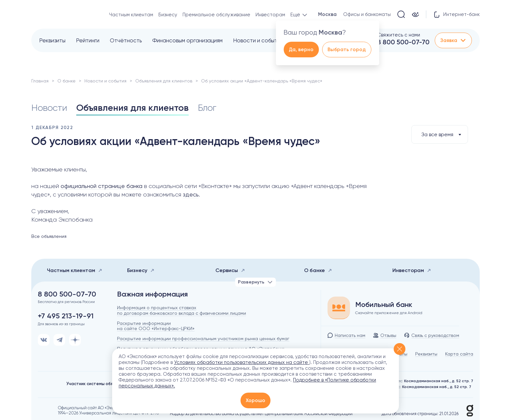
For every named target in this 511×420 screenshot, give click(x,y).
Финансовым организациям (187, 40)
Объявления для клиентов (164, 81)
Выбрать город (347, 50)
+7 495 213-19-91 (66, 316)
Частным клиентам (131, 15)
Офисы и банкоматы (367, 14)
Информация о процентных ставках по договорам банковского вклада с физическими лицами (182, 310)
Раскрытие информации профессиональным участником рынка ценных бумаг (203, 339)
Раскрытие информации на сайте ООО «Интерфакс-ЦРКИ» (156, 326)
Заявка (453, 40)
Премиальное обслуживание (216, 15)
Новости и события (258, 40)
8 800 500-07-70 (403, 42)
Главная (40, 81)
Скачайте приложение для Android (389, 313)
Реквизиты (52, 40)
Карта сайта (459, 354)
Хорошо (255, 400)
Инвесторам (270, 15)
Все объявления (49, 236)
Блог (207, 108)
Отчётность (126, 40)
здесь (191, 194)
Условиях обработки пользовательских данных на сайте (242, 362)
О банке (66, 81)
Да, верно (301, 50)
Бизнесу (168, 15)
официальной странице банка (102, 186)
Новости (49, 108)
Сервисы (230, 270)
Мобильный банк (384, 305)
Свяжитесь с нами (399, 35)
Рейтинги (88, 40)
